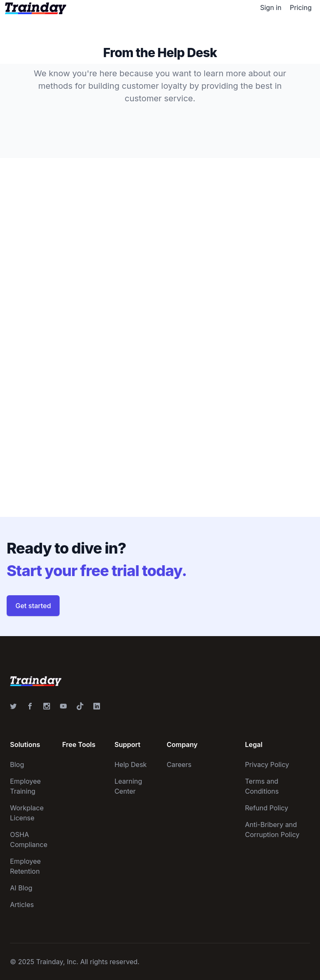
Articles (22, 905)
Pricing (301, 8)
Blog (17, 764)
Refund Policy (267, 808)
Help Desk (131, 764)
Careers (179, 764)
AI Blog (21, 888)
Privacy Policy (267, 764)
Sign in (271, 8)
